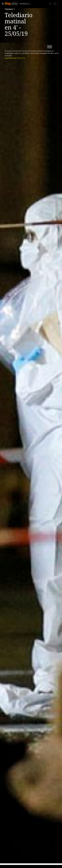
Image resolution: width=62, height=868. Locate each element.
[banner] (18, 4)
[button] (2, 4)
